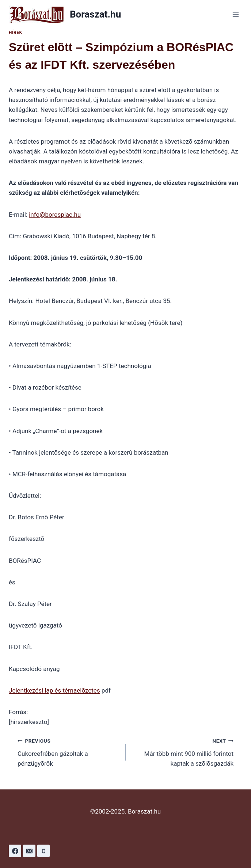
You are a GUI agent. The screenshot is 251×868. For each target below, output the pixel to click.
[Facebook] (15, 851)
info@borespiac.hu (55, 215)
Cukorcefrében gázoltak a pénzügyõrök (69, 751)
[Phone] (43, 851)
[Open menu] (235, 14)
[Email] (29, 851)
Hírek (16, 33)
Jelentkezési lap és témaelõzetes (54, 690)
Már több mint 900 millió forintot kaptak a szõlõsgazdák (183, 751)
